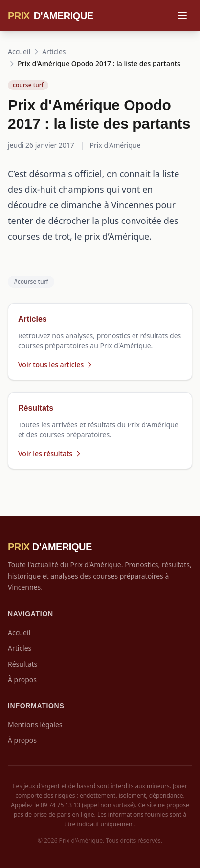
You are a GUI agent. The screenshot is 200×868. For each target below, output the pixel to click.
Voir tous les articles (56, 365)
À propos (22, 679)
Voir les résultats (50, 454)
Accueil (19, 52)
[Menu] (182, 16)
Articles (54, 52)
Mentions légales (35, 724)
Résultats (22, 664)
